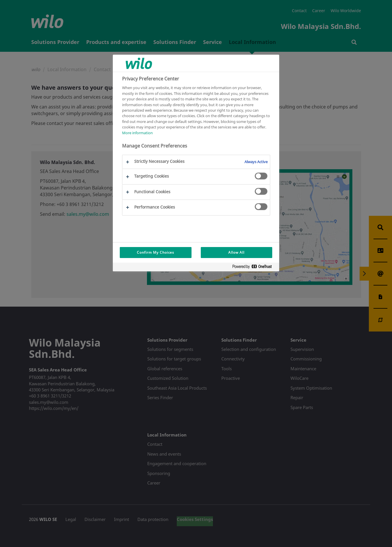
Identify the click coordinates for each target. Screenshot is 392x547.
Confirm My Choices (155, 252)
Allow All (236, 252)
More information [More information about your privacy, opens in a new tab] (137, 133)
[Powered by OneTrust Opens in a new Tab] (254, 268)
